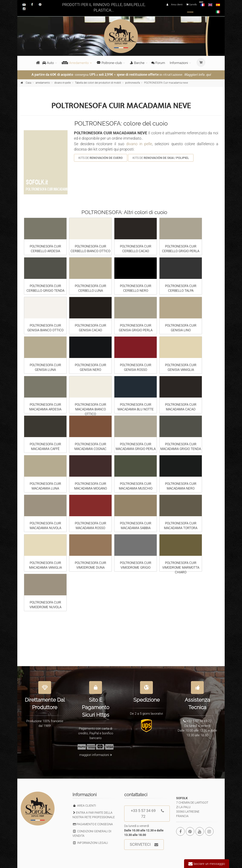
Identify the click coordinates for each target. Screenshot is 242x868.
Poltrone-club (109, 63)
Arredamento (75, 63)
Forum (158, 63)
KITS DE (101, 158)
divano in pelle (139, 144)
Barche (137, 63)
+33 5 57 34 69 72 (148, 812)
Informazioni (179, 63)
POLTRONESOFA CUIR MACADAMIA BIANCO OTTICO (91, 409)
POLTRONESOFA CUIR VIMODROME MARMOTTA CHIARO (181, 568)
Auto (48, 63)
